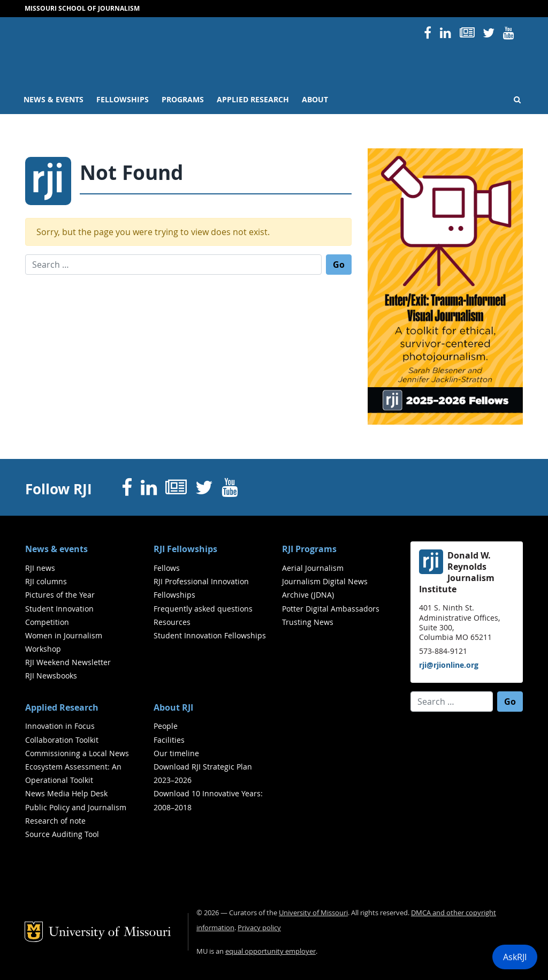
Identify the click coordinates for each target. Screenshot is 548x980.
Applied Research (253, 100)
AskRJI (515, 957)
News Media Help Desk (66, 793)
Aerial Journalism (313, 568)
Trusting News (308, 622)
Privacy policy (259, 928)
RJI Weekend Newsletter (68, 662)
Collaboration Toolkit (62, 740)
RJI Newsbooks (51, 676)
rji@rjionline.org (449, 665)
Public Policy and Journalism (76, 807)
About (315, 100)
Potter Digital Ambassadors (331, 609)
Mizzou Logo (42, 46)
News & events (54, 100)
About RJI (173, 707)
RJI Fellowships (185, 549)
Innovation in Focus (60, 726)
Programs (183, 100)
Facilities (169, 740)
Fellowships (123, 100)
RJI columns (46, 581)
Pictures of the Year (60, 595)
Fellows (167, 568)
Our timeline (176, 753)
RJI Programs (309, 549)
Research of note (55, 821)
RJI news (40, 568)
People (166, 726)
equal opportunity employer (271, 951)
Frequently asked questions (203, 609)
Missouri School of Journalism (82, 8)
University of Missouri (137, 76)
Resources (172, 622)
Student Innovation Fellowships (210, 635)
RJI (229, 47)
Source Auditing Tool (62, 834)
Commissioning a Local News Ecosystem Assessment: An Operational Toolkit (77, 767)
